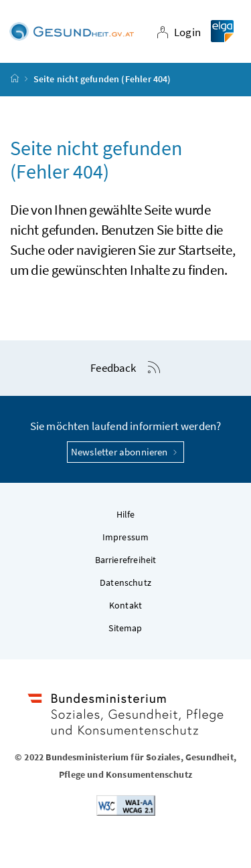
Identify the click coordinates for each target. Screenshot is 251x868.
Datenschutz (125, 583)
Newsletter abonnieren (125, 452)
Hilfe (126, 515)
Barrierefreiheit (126, 560)
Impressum (126, 538)
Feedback (113, 368)
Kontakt (125, 606)
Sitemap (125, 629)
